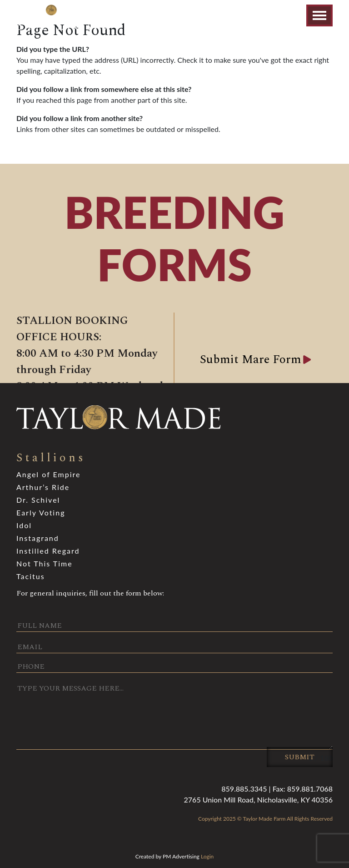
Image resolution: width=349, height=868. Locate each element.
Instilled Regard (48, 551)
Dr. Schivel (38, 500)
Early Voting (41, 512)
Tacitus (31, 576)
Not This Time (45, 563)
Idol (24, 525)
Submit (300, 757)
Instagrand (38, 538)
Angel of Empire (48, 474)
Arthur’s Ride (43, 487)
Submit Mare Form (251, 359)
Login (207, 856)
